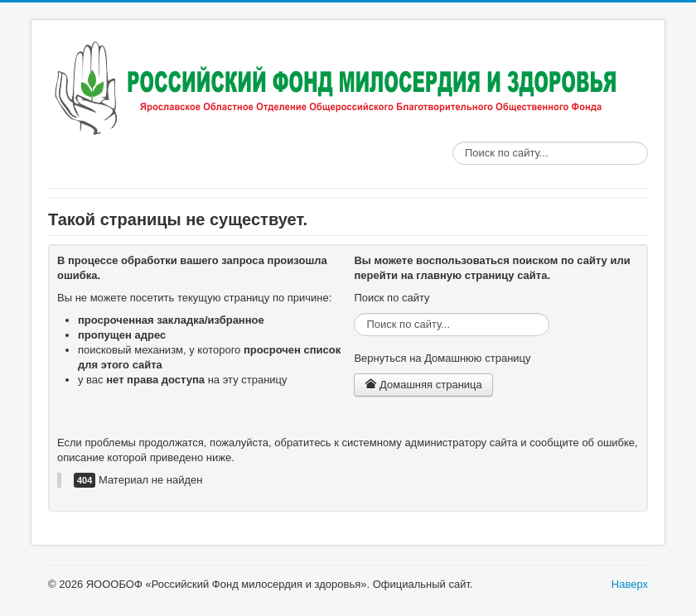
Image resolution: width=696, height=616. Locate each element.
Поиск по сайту (453, 142)
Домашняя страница (423, 385)
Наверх (630, 584)
